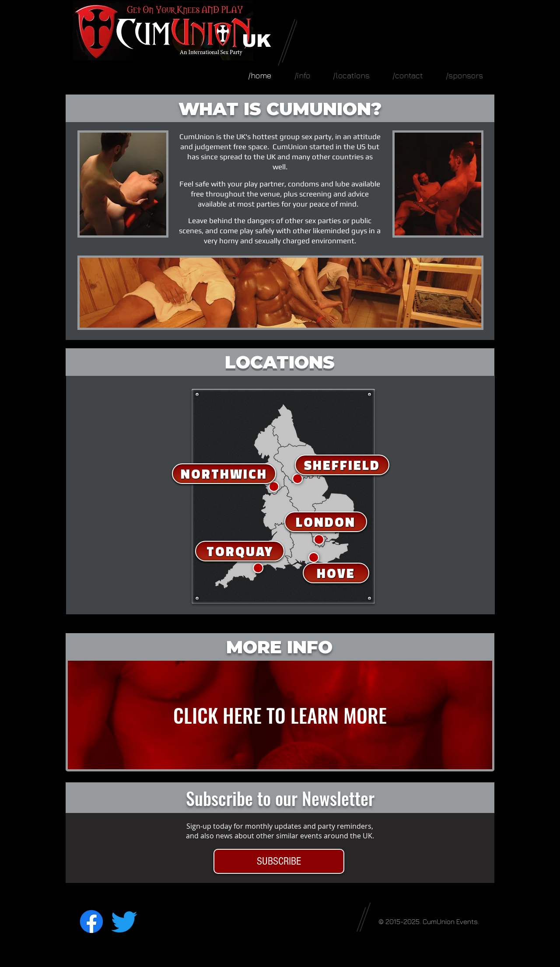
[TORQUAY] (240, 551)
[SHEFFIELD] (342, 465)
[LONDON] (326, 522)
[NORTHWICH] (224, 474)
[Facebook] (91, 921)
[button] (351, 75)
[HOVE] (336, 573)
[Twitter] (124, 921)
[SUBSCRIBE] (279, 861)
